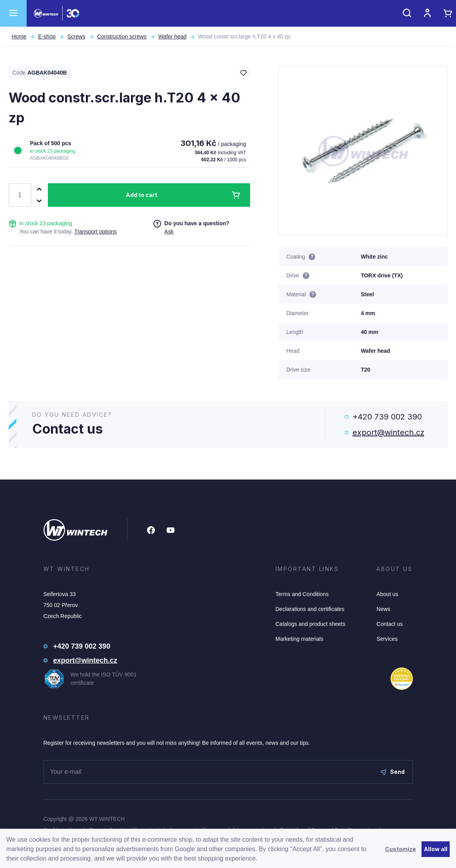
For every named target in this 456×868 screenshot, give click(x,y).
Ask (169, 232)
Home (19, 36)
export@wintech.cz (388, 432)
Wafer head (173, 36)
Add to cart (142, 195)
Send (393, 772)
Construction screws (122, 36)
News (383, 609)
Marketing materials (300, 639)
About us (387, 594)
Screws (76, 36)
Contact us (390, 624)
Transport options (95, 232)
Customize (401, 849)
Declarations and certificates (310, 609)
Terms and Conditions (302, 594)
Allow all (436, 849)
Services (387, 639)
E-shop (47, 36)
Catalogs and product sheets (311, 624)
